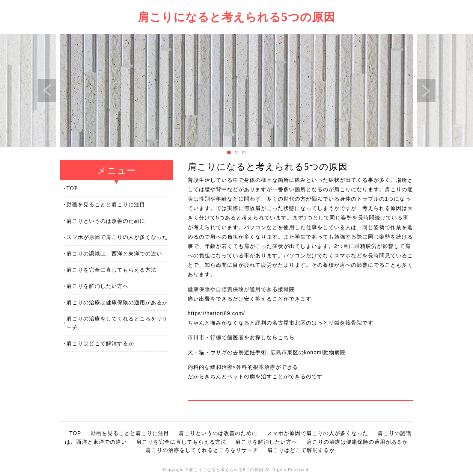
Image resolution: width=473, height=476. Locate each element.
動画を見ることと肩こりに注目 (106, 204)
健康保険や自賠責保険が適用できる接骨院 (241, 289)
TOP (72, 188)
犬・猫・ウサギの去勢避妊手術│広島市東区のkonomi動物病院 (267, 352)
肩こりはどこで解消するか (100, 343)
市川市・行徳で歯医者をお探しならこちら (241, 337)
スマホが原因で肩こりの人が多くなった (117, 237)
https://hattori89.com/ (216, 313)
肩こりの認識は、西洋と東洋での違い (114, 253)
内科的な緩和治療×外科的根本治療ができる (243, 367)
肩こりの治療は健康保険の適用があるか (117, 302)
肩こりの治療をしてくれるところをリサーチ (117, 323)
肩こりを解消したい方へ (97, 286)
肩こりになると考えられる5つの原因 (236, 17)
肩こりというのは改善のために (106, 221)
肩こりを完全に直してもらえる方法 (111, 270)
